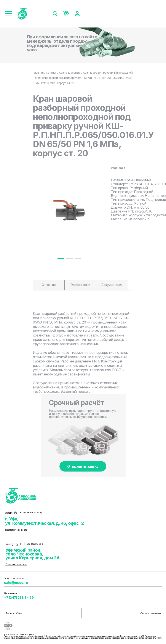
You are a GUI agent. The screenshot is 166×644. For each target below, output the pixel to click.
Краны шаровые (70, 72)
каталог (51, 72)
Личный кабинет (14, 613)
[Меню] (9, 14)
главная (38, 72)
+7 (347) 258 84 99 (19, 598)
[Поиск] (55, 14)
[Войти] (77, 14)
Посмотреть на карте (16, 530)
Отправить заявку (83, 466)
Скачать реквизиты (151, 613)
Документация (112, 285)
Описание (49, 285)
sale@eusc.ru (16, 583)
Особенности (80, 285)
